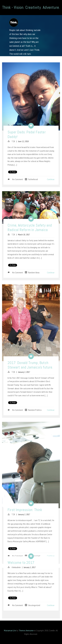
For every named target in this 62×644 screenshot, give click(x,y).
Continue (51, 179)
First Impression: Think (25, 510)
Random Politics (35, 410)
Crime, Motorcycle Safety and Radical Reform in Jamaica (30, 228)
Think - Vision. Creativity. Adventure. (31, 7)
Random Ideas (34, 272)
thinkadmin (16, 567)
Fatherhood (33, 179)
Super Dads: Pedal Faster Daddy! (27, 134)
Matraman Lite (10, 630)
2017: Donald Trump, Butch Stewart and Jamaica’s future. (30, 365)
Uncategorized (34, 556)
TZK (13, 141)
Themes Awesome (26, 630)
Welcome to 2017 (21, 563)
